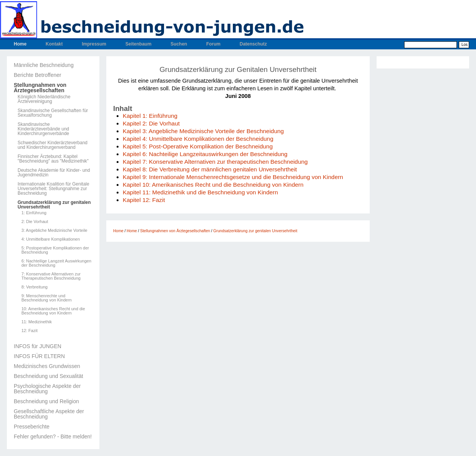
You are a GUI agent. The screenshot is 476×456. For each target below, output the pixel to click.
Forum (213, 44)
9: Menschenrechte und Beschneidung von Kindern (46, 298)
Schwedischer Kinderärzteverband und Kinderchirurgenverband (53, 145)
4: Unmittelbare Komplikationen (51, 239)
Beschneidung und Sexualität (48, 376)
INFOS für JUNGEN (37, 346)
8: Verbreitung (35, 287)
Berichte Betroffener (37, 75)
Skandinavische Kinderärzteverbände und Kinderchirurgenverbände (43, 129)
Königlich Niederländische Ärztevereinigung (44, 99)
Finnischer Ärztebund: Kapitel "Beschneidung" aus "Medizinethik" (53, 159)
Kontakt (54, 44)
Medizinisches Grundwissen (47, 366)
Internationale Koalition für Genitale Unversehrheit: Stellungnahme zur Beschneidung (53, 189)
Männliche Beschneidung (44, 65)
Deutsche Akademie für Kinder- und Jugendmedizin (54, 173)
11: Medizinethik (37, 322)
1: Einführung (34, 213)
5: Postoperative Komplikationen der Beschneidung (55, 250)
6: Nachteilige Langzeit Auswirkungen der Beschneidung (56, 263)
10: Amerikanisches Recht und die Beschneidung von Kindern (53, 311)
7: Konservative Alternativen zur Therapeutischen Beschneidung (51, 276)
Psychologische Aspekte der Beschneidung (47, 389)
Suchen (179, 44)
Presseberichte (32, 427)
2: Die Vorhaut (35, 222)
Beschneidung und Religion (46, 401)
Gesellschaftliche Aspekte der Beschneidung (49, 414)
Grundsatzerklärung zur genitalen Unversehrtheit (54, 205)
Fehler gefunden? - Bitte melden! (53, 436)
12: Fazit (29, 331)
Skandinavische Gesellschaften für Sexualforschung (53, 113)
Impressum (94, 44)
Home (20, 44)
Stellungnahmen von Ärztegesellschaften (40, 88)
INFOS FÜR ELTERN (39, 356)
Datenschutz (253, 44)
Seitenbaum (138, 44)
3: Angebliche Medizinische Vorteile (54, 230)
